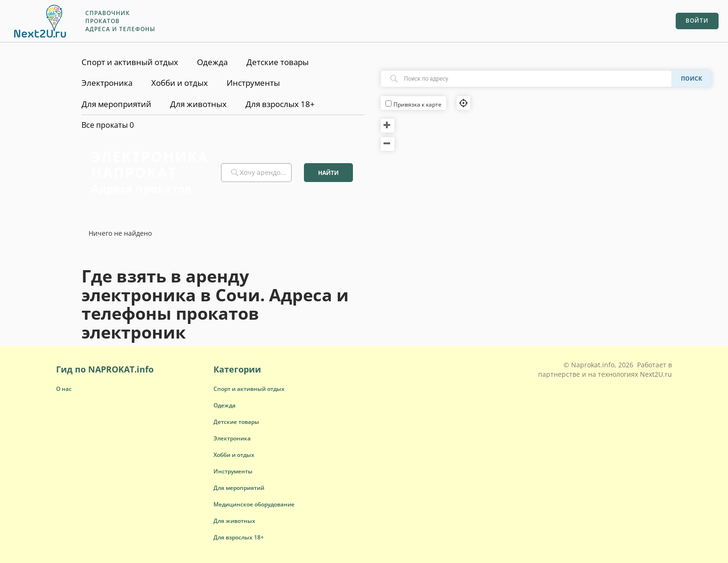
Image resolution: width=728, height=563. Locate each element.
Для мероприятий (116, 104)
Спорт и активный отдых (130, 62)
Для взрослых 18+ (280, 104)
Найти (328, 173)
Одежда (212, 62)
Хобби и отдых (180, 83)
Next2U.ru (656, 374)
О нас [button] (64, 389)
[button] (249, 389)
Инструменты (253, 83)
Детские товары (278, 62)
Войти (697, 21)
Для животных (198, 104)
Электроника (107, 83)
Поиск (691, 79)
